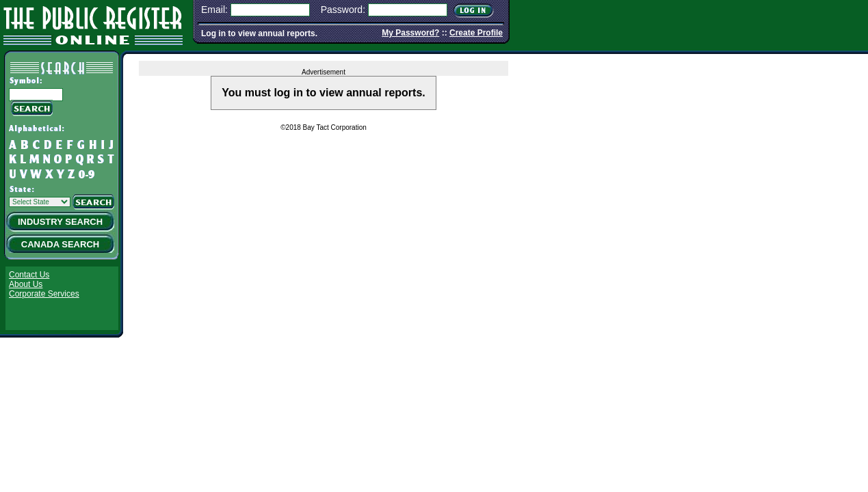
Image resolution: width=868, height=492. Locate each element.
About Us (26, 284)
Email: (214, 10)
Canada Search (60, 244)
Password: (343, 10)
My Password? (410, 33)
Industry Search (60, 222)
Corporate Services (44, 294)
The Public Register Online (93, 24)
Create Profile (476, 33)
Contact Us (29, 275)
